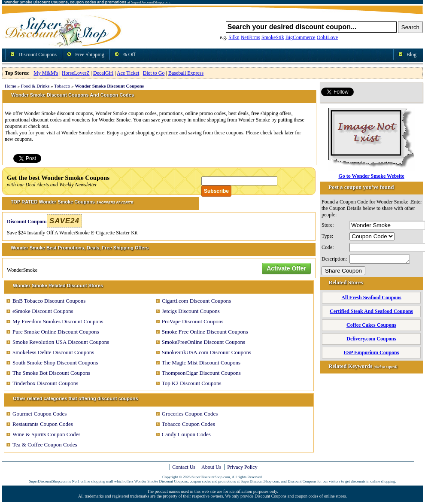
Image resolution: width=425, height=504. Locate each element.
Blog (411, 55)
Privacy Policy (242, 467)
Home (11, 86)
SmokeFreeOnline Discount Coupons (203, 342)
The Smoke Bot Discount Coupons (51, 373)
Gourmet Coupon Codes (39, 414)
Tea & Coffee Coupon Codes (45, 445)
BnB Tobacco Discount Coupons (49, 301)
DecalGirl (103, 73)
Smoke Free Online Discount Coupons (205, 332)
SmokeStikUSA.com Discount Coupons (206, 352)
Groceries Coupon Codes (190, 414)
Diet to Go (154, 73)
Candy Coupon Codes (186, 434)
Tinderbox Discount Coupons (45, 383)
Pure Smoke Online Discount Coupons (56, 332)
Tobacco (62, 86)
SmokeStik (273, 37)
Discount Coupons (38, 55)
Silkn (234, 37)
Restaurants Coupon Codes (43, 424)
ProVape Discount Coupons (193, 321)
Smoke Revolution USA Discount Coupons (61, 342)
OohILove (327, 37)
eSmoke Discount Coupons (43, 311)
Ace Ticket (128, 73)
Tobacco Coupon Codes (188, 424)
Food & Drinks (35, 86)
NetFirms (250, 37)
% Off (129, 55)
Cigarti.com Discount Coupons (196, 301)
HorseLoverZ (76, 73)
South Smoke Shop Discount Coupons (55, 363)
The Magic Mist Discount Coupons (201, 363)
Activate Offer (286, 268)
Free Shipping (90, 55)
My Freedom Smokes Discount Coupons (58, 321)
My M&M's (46, 73)
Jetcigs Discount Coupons (191, 311)
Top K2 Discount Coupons (192, 383)
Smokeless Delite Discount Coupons (53, 352)
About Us (211, 467)
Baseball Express (186, 73)
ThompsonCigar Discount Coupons (201, 373)
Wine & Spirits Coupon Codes (46, 434)
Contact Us (184, 467)
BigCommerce (301, 37)
